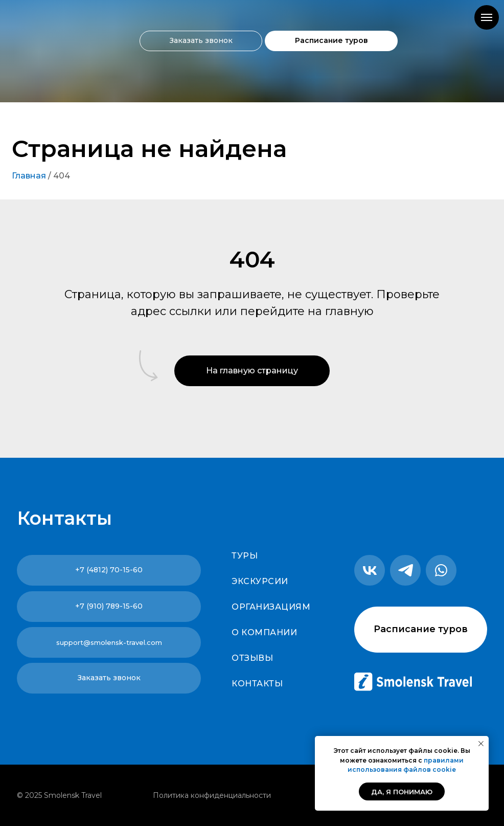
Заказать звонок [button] (201, 40)
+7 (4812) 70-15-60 (109, 570)
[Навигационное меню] (487, 17)
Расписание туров (331, 40)
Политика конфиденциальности (212, 795)
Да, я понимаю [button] (402, 792)
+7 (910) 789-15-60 (109, 606)
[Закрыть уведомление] (481, 744)
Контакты (257, 684)
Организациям (271, 607)
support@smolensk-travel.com (109, 642)
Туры (245, 556)
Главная (29, 176)
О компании (264, 632)
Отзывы (252, 658)
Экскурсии (260, 581)
